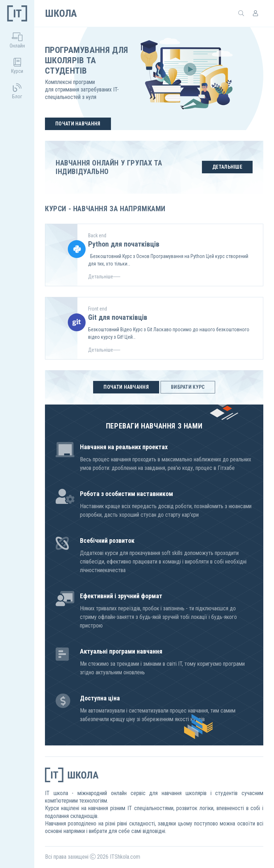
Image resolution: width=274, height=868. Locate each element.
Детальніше (227, 167)
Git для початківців (118, 317)
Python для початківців (124, 244)
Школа (61, 13)
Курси (17, 66)
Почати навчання (78, 124)
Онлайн (17, 41)
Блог (17, 91)
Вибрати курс (188, 387)
